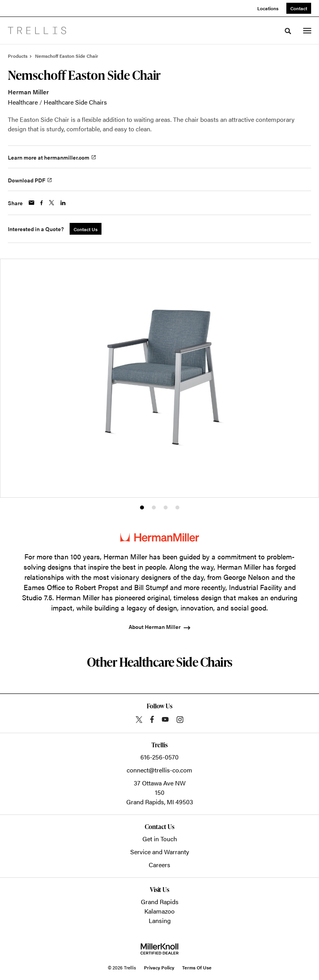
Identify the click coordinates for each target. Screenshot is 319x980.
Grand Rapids (160, 902)
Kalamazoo (159, 911)
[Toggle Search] (288, 31)
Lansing (160, 920)
